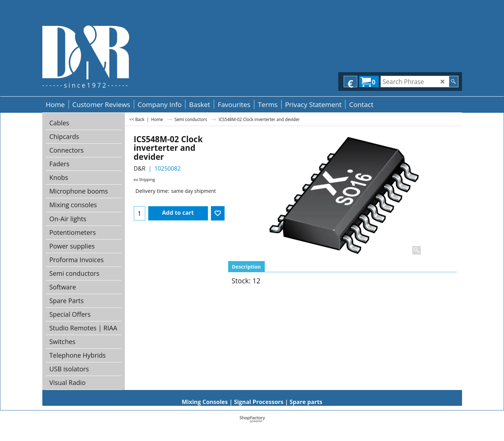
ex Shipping (144, 179)
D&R (140, 168)
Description (247, 267)
